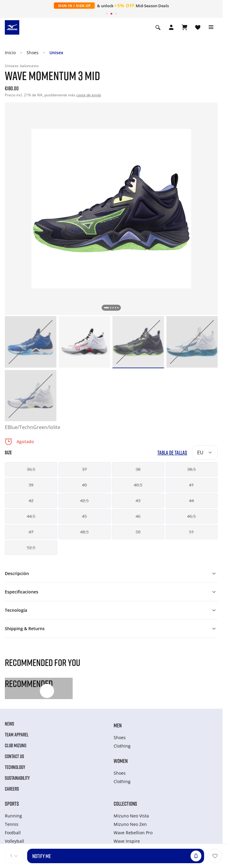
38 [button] (138, 469)
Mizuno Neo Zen (130, 824)
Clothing (122, 746)
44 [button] (191, 501)
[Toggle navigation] (211, 27)
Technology (15, 767)
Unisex (56, 53)
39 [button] (31, 485)
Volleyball (14, 841)
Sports (12, 804)
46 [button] (138, 516)
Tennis (12, 824)
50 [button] (138, 532)
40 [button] (84, 485)
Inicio (10, 53)
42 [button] (31, 501)
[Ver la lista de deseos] (198, 27)
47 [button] (31, 532)
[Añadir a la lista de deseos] (215, 856)
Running (13, 816)
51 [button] (191, 532)
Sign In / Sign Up (74, 6)
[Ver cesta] (184, 27)
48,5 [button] (84, 532)
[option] (31, 342)
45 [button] (84, 516)
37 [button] (84, 469)
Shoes (33, 53)
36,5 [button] (31, 469)
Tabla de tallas (172, 453)
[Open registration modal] (171, 27)
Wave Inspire (127, 841)
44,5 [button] (31, 516)
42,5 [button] (84, 501)
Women (121, 761)
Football (13, 833)
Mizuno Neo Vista (131, 816)
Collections (125, 804)
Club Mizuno (16, 745)
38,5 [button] (191, 469)
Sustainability (17, 778)
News (9, 724)
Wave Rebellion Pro (133, 833)
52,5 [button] (31, 548)
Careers (12, 789)
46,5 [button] (191, 516)
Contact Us (14, 756)
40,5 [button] (138, 485)
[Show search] (158, 27)
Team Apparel (17, 735)
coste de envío (89, 95)
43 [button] (138, 501)
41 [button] (191, 485)
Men (118, 725)
